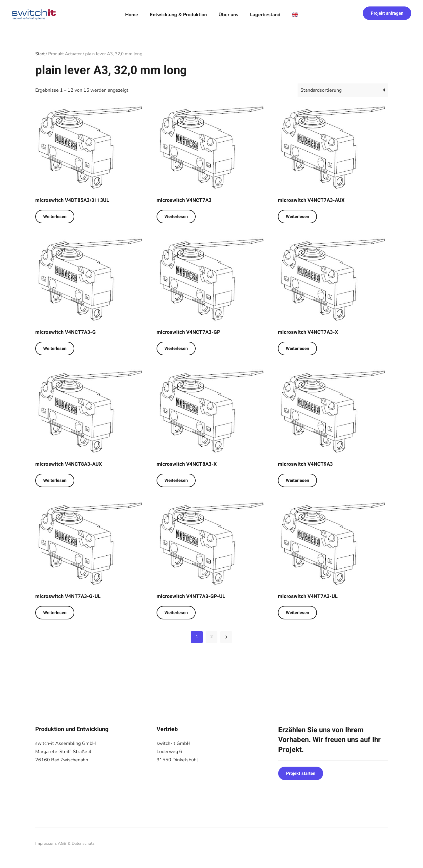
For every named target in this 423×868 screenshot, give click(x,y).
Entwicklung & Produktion (178, 15)
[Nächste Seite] (226, 637)
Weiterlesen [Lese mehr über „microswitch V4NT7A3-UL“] (297, 613)
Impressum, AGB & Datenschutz (65, 843)
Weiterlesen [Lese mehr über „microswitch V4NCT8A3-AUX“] (55, 480)
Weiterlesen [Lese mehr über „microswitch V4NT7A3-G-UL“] (55, 613)
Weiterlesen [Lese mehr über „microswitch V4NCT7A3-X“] (297, 348)
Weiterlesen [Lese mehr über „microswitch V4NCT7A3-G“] (55, 348)
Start (40, 54)
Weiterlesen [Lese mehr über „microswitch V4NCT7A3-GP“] (176, 348)
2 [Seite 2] (211, 637)
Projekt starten (301, 773)
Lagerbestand (265, 15)
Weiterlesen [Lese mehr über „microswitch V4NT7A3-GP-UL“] (176, 613)
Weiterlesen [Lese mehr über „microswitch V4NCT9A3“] (297, 480)
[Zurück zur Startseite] (34, 15)
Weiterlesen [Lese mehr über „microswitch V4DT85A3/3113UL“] (55, 217)
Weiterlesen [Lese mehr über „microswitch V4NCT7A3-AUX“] (297, 217)
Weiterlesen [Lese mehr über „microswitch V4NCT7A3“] (176, 217)
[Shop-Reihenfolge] (343, 90)
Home (132, 15)
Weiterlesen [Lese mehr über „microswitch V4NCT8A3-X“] (176, 480)
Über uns (228, 15)
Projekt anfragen (387, 13)
